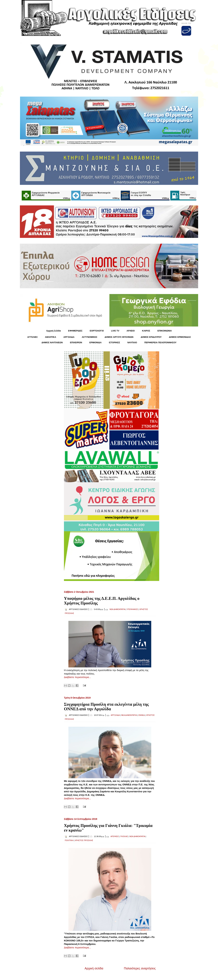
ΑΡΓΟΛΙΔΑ (69, 337)
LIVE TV (115, 331)
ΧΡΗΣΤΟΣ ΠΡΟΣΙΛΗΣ (84, 840)
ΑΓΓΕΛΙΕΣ (32, 337)
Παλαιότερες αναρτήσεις (140, 968)
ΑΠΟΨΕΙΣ (115, 836)
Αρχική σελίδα (94, 968)
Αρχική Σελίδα (54, 331)
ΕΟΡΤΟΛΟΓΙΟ (97, 331)
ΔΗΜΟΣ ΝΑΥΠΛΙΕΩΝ (52, 342)
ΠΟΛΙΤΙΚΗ (69, 840)
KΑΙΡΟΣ (146, 331)
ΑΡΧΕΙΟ (131, 331)
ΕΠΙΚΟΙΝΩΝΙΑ (165, 331)
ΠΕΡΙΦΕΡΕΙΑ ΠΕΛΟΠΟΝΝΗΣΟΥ (160, 342)
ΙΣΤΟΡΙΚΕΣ (114, 342)
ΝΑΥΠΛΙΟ (132, 342)
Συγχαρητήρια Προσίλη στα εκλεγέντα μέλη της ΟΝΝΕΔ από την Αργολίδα (106, 707)
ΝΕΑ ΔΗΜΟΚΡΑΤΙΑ (117, 609)
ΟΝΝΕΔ (141, 715)
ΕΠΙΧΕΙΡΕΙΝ (76, 342)
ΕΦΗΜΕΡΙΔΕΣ (75, 331)
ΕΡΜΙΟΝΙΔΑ (96, 342)
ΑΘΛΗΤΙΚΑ (50, 337)
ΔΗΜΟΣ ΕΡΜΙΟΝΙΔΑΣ (180, 337)
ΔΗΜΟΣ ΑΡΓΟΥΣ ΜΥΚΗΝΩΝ (119, 337)
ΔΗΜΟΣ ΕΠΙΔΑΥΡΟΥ (151, 337)
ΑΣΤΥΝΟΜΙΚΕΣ (90, 337)
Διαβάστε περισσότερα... (77, 677)
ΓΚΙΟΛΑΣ (124, 836)
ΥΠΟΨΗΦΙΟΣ (132, 609)
